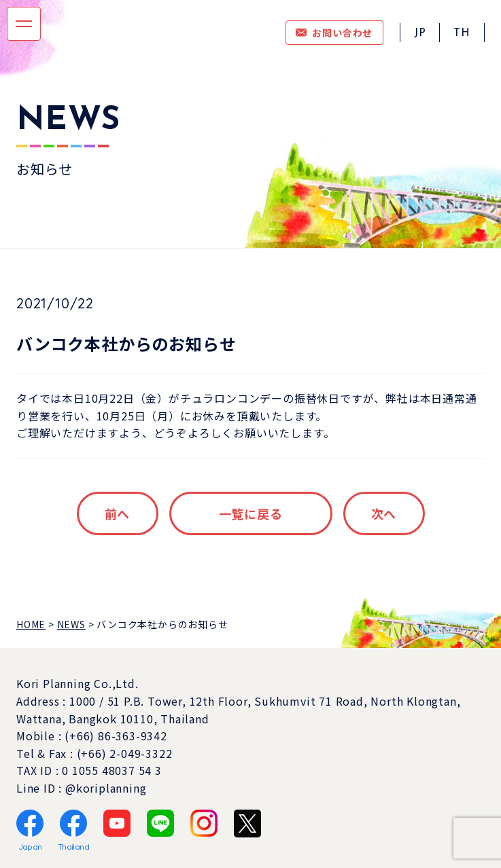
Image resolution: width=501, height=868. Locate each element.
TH (462, 33)
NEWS (71, 624)
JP (420, 33)
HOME (31, 624)
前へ (118, 513)
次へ (384, 513)
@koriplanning (106, 788)
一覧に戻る (251, 513)
